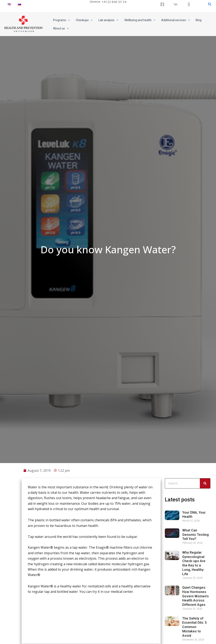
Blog (198, 20)
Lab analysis (108, 20)
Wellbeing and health (139, 20)
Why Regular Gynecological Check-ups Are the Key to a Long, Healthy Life (194, 583)
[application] (68, 20)
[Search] (205, 503)
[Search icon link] (210, 4)
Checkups (84, 20)
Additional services (175, 20)
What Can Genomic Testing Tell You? (195, 555)
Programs (61, 20)
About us (61, 28)
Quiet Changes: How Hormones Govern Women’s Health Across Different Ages (195, 616)
